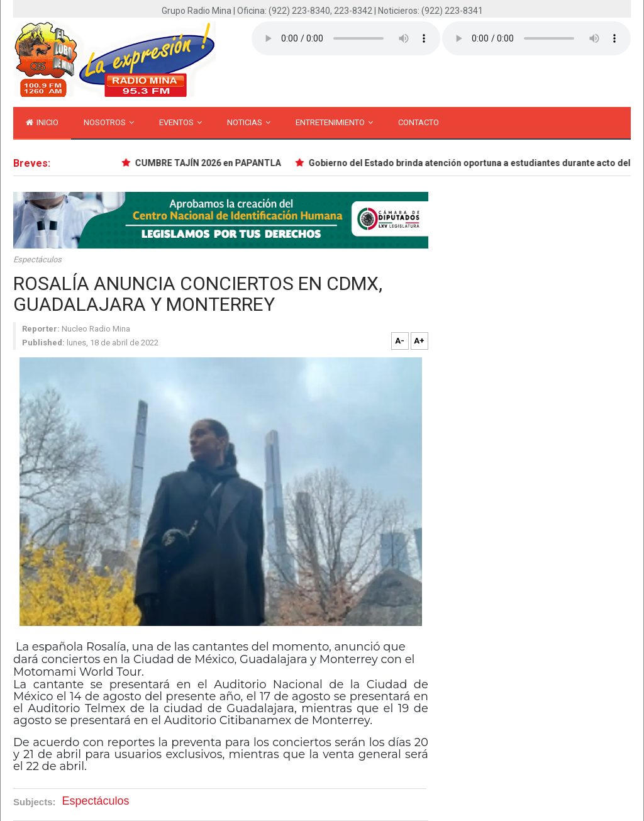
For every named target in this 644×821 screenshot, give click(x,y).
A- (400, 341)
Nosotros (109, 122)
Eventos (180, 122)
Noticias (249, 122)
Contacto (419, 122)
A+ (419, 341)
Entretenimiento (334, 122)
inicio (42, 122)
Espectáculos (37, 260)
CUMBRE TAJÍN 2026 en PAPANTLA (211, 163)
